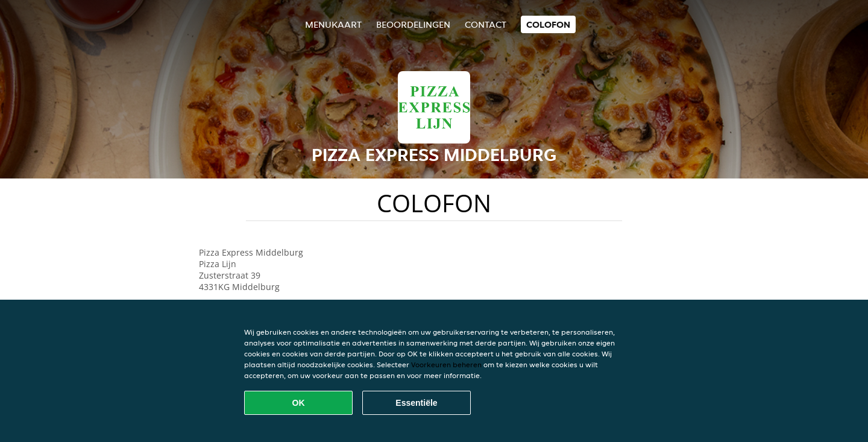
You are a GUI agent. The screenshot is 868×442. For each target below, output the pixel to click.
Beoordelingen (413, 24)
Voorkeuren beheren (446, 365)
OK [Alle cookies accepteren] (299, 403)
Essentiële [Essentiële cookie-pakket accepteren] (416, 403)
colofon (548, 24)
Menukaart (333, 24)
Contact (486, 24)
